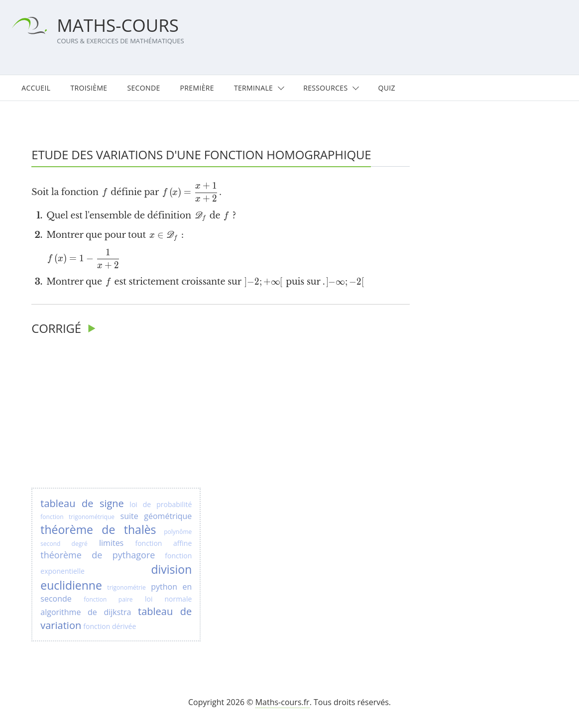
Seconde (143, 88)
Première (197, 88)
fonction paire (108, 599)
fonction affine (163, 543)
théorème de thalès (98, 529)
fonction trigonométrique (77, 517)
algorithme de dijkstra (86, 612)
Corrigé (56, 328)
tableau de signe (82, 503)
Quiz (386, 88)
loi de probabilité (161, 504)
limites (111, 543)
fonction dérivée (110, 626)
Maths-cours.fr (283, 702)
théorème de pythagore (98, 555)
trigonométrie (126, 587)
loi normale (168, 599)
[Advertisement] (116, 413)
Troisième (89, 88)
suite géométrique (156, 516)
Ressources (325, 88)
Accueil (36, 88)
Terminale (253, 88)
